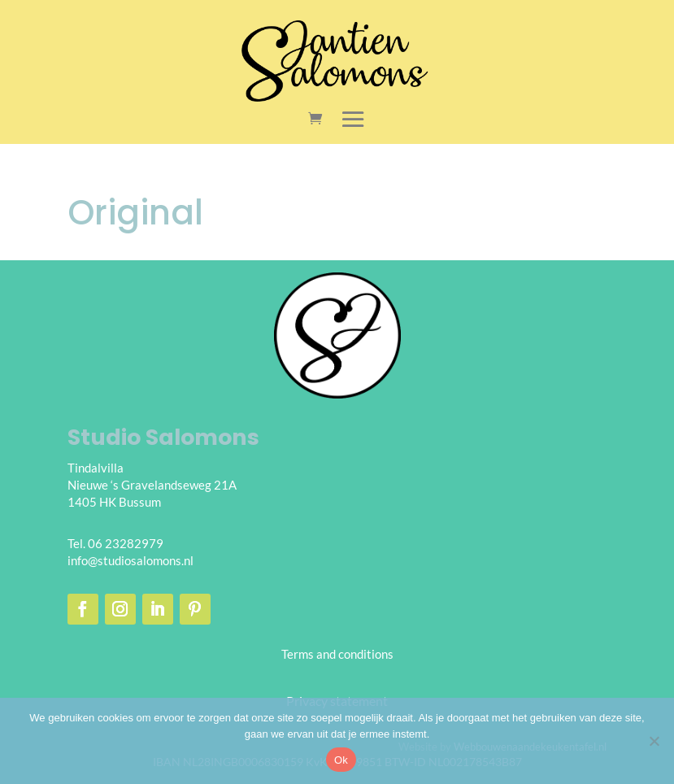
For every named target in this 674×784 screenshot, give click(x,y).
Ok (341, 760)
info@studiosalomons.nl (130, 560)
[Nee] (654, 741)
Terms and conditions (337, 654)
